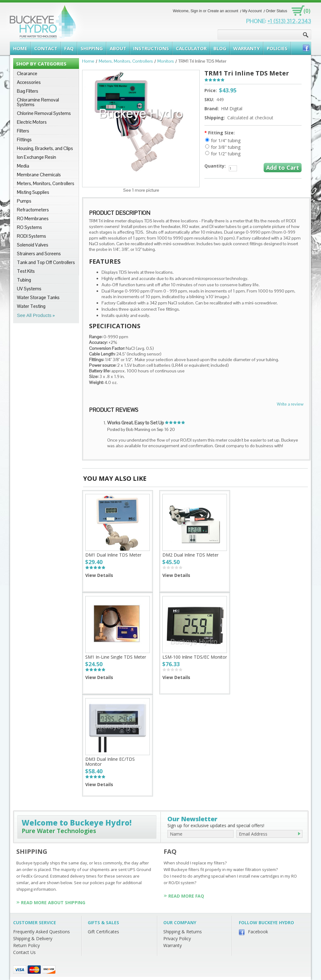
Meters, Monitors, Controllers (46, 183)
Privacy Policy (177, 939)
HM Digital (232, 109)
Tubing (24, 280)
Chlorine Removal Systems (44, 113)
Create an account (223, 11)
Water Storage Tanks (38, 297)
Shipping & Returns (183, 932)
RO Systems (29, 227)
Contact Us (24, 952)
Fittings (24, 140)
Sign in (196, 11)
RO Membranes (33, 218)
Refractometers (33, 210)
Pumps (24, 201)
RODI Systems (32, 236)
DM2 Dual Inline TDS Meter (190, 555)
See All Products (34, 315)
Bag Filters (28, 91)
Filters (23, 131)
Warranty (173, 945)
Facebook (258, 932)
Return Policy (26, 945)
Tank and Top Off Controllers (46, 262)
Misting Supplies (33, 192)
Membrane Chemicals (39, 175)
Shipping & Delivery (33, 939)
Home (88, 61)
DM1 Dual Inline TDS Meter (113, 555)
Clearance (27, 73)
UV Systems (29, 289)
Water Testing (31, 306)
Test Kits (26, 271)
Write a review (290, 404)
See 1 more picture (141, 190)
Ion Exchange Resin (37, 157)
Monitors (166, 61)
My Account (252, 11)
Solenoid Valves (33, 245)
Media (23, 166)
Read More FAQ (186, 896)
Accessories (29, 82)
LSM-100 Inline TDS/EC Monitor (195, 657)
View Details (99, 575)
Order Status (276, 11)
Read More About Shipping (53, 902)
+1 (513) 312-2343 (289, 21)
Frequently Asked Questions (42, 932)
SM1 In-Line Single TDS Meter (116, 657)
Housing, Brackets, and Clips (45, 148)
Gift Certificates (103, 932)
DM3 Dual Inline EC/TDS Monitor (110, 762)
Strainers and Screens (39, 254)
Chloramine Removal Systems (38, 102)
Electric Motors (32, 122)
